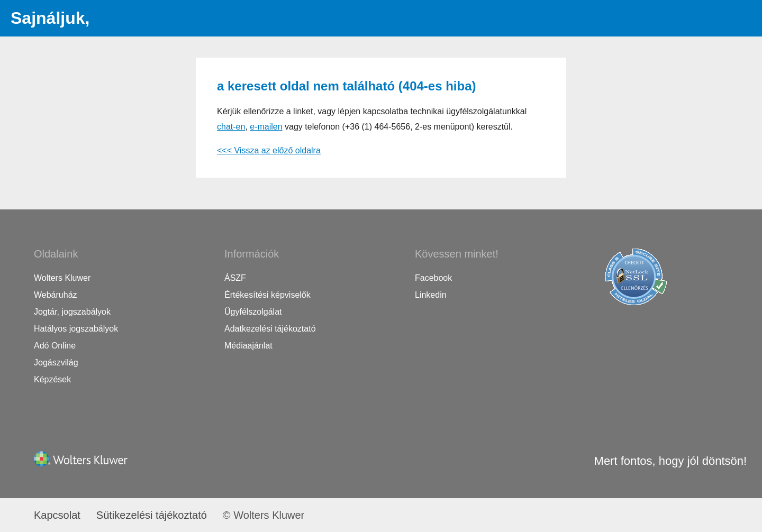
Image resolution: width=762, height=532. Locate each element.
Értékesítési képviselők (267, 295)
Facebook (433, 278)
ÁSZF (235, 278)
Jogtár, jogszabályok (72, 312)
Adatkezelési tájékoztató (270, 329)
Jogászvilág (56, 363)
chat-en (231, 127)
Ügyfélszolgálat (253, 312)
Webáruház (56, 295)
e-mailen (266, 127)
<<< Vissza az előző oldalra (269, 150)
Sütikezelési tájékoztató (152, 515)
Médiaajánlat (248, 346)
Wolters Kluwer (62, 278)
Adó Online (55, 346)
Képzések (52, 379)
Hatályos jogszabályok (76, 329)
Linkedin (431, 295)
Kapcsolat (57, 515)
